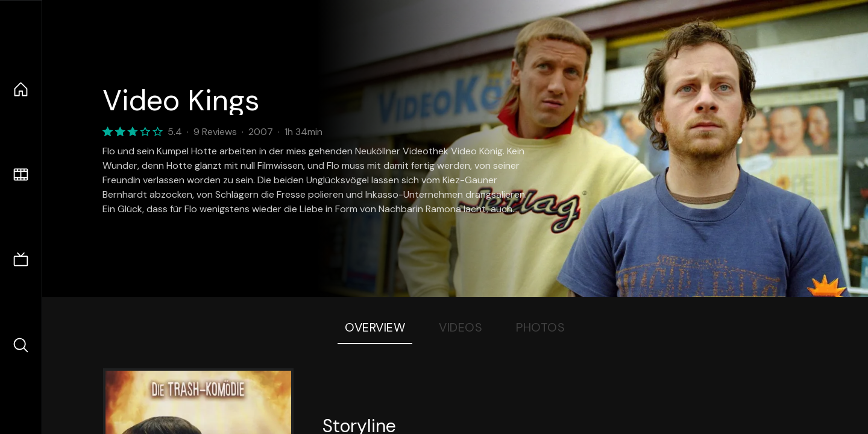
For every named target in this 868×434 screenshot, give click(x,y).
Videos (461, 327)
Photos (540, 327)
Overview (375, 327)
